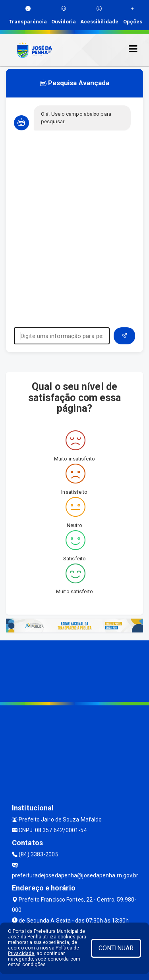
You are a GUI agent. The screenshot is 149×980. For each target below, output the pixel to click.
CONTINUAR (116, 948)
